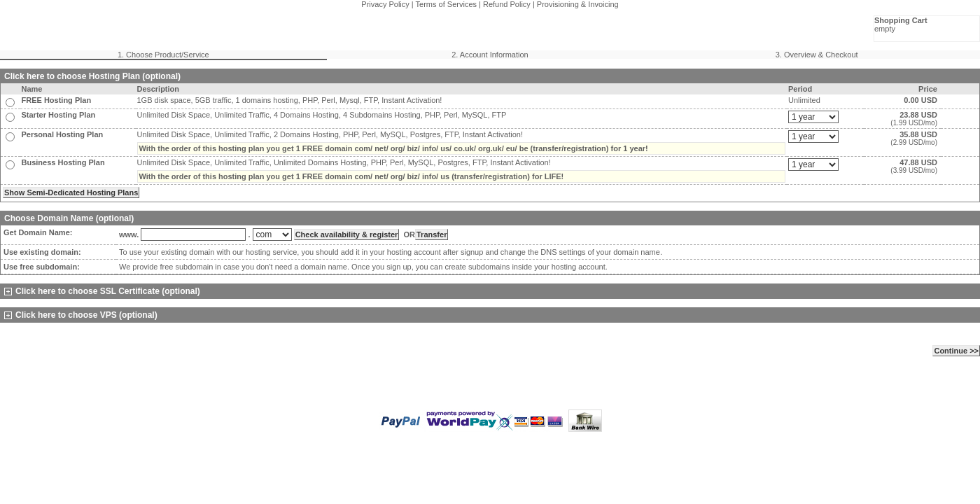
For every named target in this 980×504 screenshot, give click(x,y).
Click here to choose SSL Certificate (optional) (102, 291)
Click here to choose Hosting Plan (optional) (92, 76)
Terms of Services (446, 4)
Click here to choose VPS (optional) (81, 315)
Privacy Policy (385, 4)
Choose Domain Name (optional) (69, 218)
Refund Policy (507, 4)
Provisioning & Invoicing (578, 4)
